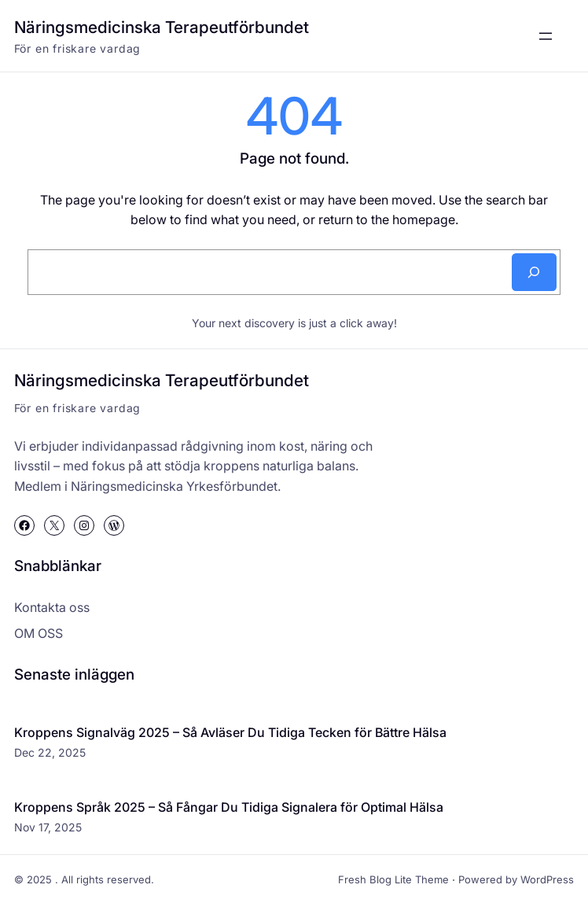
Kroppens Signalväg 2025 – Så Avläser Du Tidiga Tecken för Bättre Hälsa (230, 732)
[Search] (534, 272)
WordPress (547, 879)
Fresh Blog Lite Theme (393, 879)
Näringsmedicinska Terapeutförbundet (162, 27)
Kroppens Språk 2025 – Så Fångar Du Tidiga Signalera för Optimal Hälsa (229, 807)
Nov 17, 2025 (48, 827)
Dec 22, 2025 (50, 752)
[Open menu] (546, 36)
